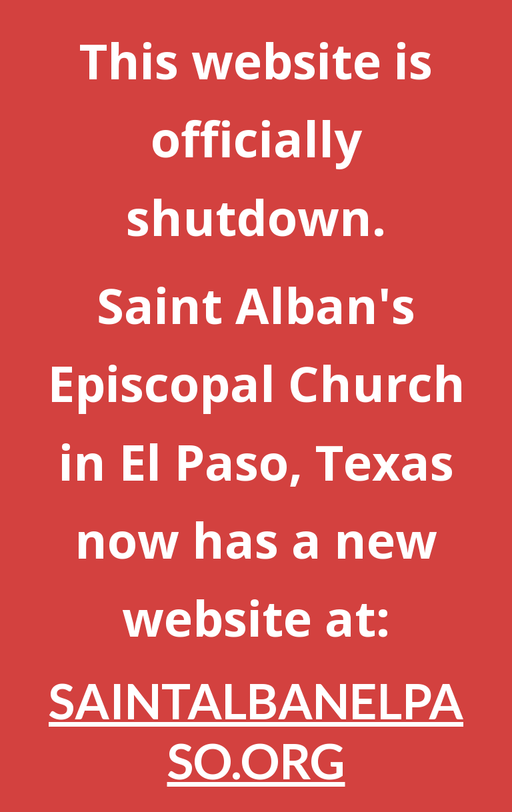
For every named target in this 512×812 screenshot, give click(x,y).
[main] (256, 406)
